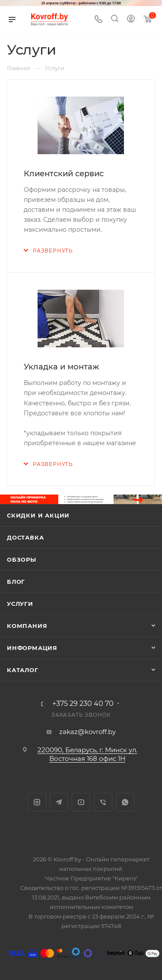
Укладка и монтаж (61, 367)
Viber (103, 802)
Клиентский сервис (64, 174)
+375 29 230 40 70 (83, 704)
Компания (27, 626)
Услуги (20, 604)
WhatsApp (125, 802)
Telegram (59, 802)
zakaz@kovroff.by (87, 732)
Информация (32, 648)
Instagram (37, 802)
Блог (16, 582)
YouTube (81, 802)
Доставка (25, 537)
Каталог (23, 670)
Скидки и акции (38, 515)
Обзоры (22, 560)
